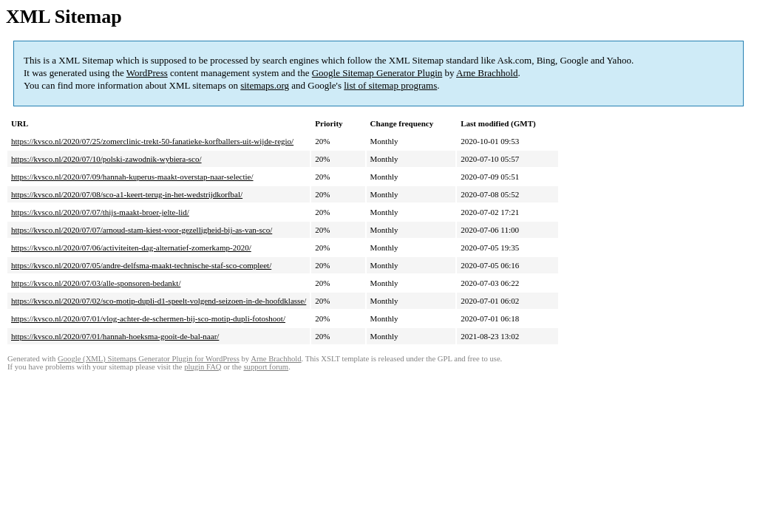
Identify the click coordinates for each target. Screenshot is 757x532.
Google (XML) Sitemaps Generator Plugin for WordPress (149, 359)
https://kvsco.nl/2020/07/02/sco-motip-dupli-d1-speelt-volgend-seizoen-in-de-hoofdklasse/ (159, 301)
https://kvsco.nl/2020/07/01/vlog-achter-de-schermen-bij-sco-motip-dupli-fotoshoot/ (148, 318)
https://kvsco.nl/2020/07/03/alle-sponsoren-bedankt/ (96, 283)
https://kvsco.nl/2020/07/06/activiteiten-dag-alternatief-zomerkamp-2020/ (131, 248)
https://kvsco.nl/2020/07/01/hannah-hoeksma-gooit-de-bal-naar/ (115, 336)
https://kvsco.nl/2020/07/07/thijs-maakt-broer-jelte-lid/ (100, 212)
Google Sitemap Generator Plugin (377, 73)
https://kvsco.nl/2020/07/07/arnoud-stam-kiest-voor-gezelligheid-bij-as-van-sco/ (142, 230)
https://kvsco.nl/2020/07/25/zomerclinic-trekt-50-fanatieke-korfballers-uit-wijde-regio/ (152, 141)
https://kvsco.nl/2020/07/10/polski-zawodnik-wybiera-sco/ (106, 159)
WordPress (147, 73)
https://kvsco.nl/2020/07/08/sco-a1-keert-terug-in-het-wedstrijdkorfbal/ (127, 194)
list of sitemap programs (390, 85)
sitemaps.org (265, 85)
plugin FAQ (203, 367)
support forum (266, 367)
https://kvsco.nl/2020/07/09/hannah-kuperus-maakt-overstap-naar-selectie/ (132, 177)
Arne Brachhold (487, 73)
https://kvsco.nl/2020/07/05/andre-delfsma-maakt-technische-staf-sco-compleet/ (141, 265)
